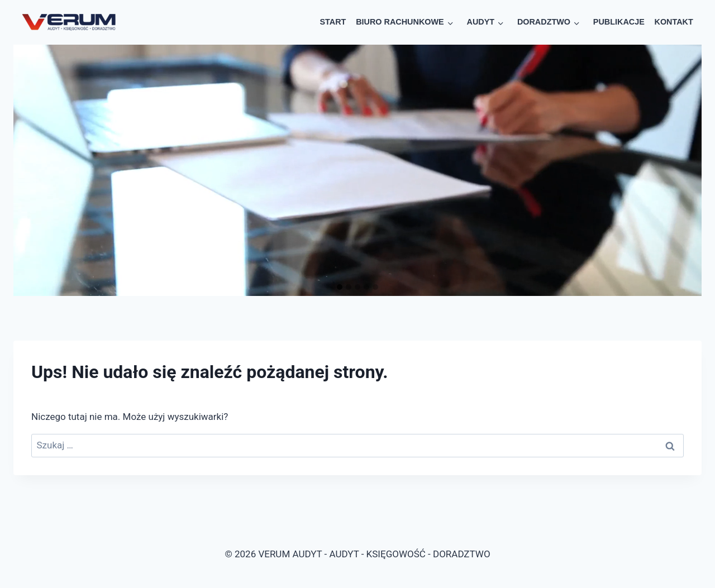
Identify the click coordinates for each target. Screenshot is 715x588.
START (333, 22)
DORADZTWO (544, 22)
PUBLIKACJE (619, 22)
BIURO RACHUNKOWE (400, 22)
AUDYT (480, 22)
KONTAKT (674, 22)
